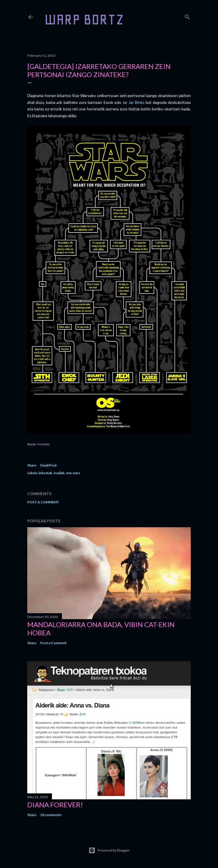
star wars (73, 473)
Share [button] (32, 465)
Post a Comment (43, 502)
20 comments (51, 815)
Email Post (49, 465)
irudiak (59, 473)
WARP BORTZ (84, 19)
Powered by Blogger (109, 850)
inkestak (45, 473)
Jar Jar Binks (133, 102)
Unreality (43, 444)
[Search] (187, 16)
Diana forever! (55, 805)
